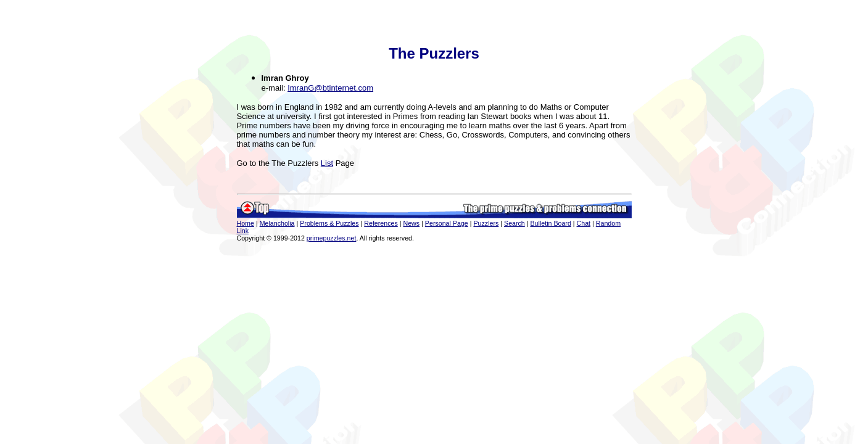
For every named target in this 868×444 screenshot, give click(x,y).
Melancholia (277, 223)
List (327, 163)
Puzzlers (486, 223)
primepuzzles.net (332, 238)
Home (246, 223)
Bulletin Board (551, 223)
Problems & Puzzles (329, 223)
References (381, 223)
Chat (584, 223)
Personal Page (447, 223)
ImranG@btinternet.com (330, 88)
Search (515, 223)
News (411, 223)
